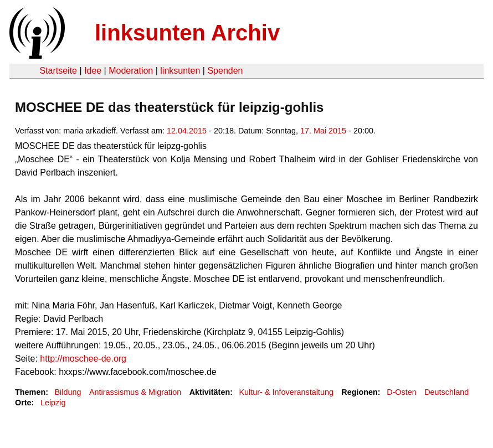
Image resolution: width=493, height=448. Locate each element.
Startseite (58, 71)
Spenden (225, 71)
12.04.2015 (187, 131)
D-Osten (402, 392)
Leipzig (53, 403)
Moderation (131, 71)
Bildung (68, 392)
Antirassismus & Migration (135, 392)
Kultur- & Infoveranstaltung (286, 392)
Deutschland (446, 392)
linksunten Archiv (187, 33)
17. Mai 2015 (323, 131)
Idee (93, 71)
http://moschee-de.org (83, 359)
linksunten (180, 71)
